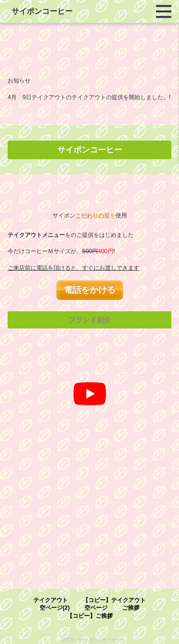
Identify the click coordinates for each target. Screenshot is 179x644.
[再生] (90, 394)
